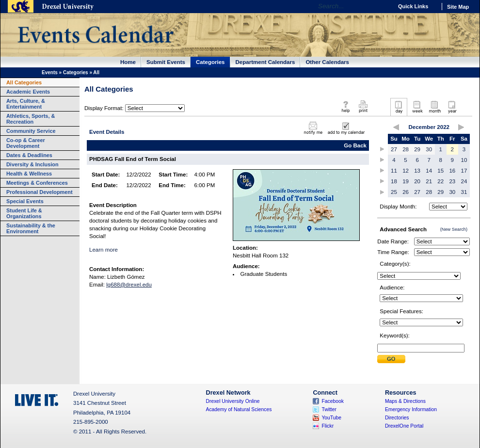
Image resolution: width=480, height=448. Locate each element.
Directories (397, 418)
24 (464, 181)
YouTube (331, 418)
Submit (391, 359)
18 (394, 181)
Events (50, 72)
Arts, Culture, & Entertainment (26, 104)
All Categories (24, 82)
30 (429, 149)
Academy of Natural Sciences (239, 409)
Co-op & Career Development (26, 143)
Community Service (31, 131)
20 (417, 181)
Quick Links (413, 6)
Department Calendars (265, 62)
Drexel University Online (233, 401)
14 (429, 171)
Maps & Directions (405, 401)
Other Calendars (327, 62)
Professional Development (40, 192)
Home (128, 62)
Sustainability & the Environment (31, 228)
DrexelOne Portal (404, 426)
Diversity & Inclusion (32, 164)
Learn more (104, 250)
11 (394, 171)
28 (406, 149)
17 (464, 171)
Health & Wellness (29, 174)
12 (406, 171)
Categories (210, 62)
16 (452, 171)
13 (417, 171)
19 (406, 181)
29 (417, 149)
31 (464, 192)
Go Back (355, 145)
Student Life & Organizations (24, 213)
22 (440, 181)
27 (394, 149)
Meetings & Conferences (37, 183)
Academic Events (28, 92)
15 (440, 171)
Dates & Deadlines (29, 155)
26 (406, 192)
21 (429, 181)
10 (464, 160)
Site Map (458, 7)
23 (452, 181)
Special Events (25, 201)
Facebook (333, 401)
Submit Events (166, 62)
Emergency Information (411, 409)
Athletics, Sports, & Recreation (31, 119)
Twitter (329, 409)
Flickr (328, 426)
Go (383, 6)
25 (394, 192)
